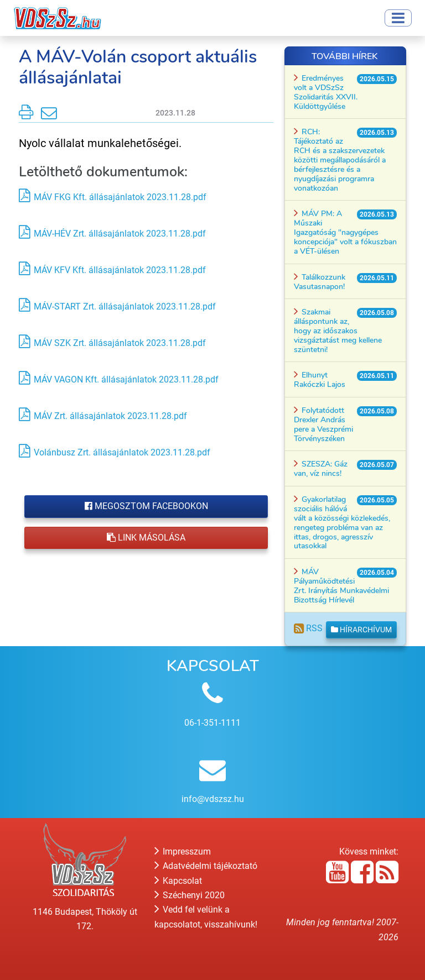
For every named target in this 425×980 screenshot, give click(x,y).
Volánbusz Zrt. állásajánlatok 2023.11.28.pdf (122, 452)
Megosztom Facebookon (146, 506)
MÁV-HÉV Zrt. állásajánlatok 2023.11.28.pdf (120, 234)
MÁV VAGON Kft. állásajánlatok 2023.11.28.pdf (126, 379)
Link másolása (146, 538)
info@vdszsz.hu (213, 799)
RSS (308, 628)
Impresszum (183, 851)
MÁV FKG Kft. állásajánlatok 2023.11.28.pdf (120, 197)
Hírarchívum (361, 630)
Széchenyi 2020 (190, 895)
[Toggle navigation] (398, 18)
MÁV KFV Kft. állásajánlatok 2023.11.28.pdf (120, 270)
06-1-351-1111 (212, 723)
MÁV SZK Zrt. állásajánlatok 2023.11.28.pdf (120, 343)
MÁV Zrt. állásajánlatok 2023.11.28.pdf (110, 416)
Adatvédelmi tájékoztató (206, 866)
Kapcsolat (178, 881)
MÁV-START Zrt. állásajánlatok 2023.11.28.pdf (125, 306)
